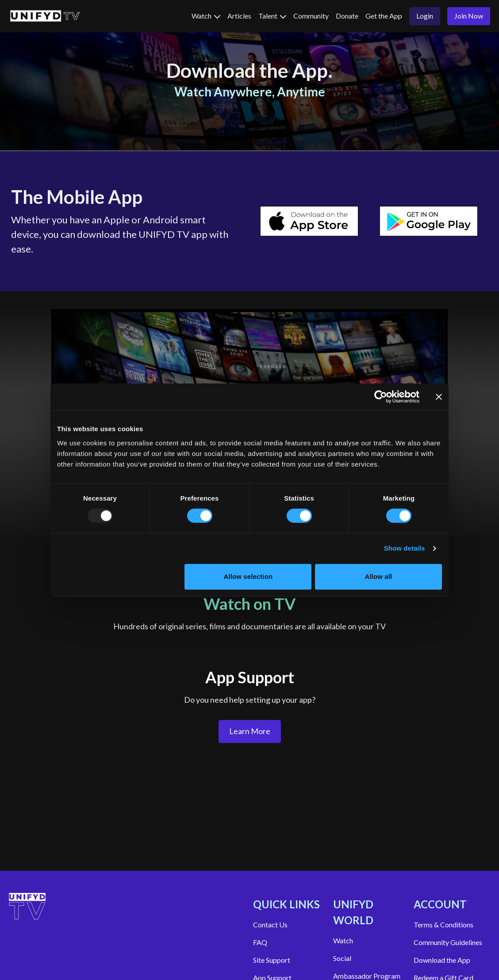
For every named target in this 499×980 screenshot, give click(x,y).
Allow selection (248, 576)
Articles (239, 16)
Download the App (442, 960)
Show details (405, 548)
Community (311, 16)
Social (342, 958)
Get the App (384, 16)
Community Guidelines (448, 942)
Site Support (272, 960)
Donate (347, 16)
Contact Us (270, 924)
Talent (272, 16)
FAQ (260, 942)
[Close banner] (439, 397)
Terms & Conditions (443, 924)
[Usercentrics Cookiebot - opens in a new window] (381, 397)
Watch (206, 16)
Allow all (379, 576)
